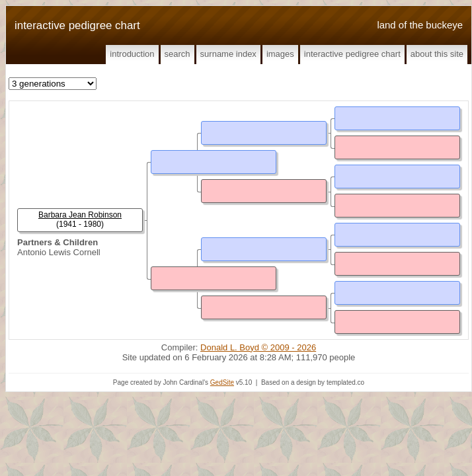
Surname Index (228, 54)
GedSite (222, 382)
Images (280, 54)
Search (177, 54)
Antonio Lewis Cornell (59, 252)
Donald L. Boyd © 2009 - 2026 (258, 347)
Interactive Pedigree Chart (352, 54)
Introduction (132, 54)
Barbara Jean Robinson (80, 215)
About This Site (437, 54)
